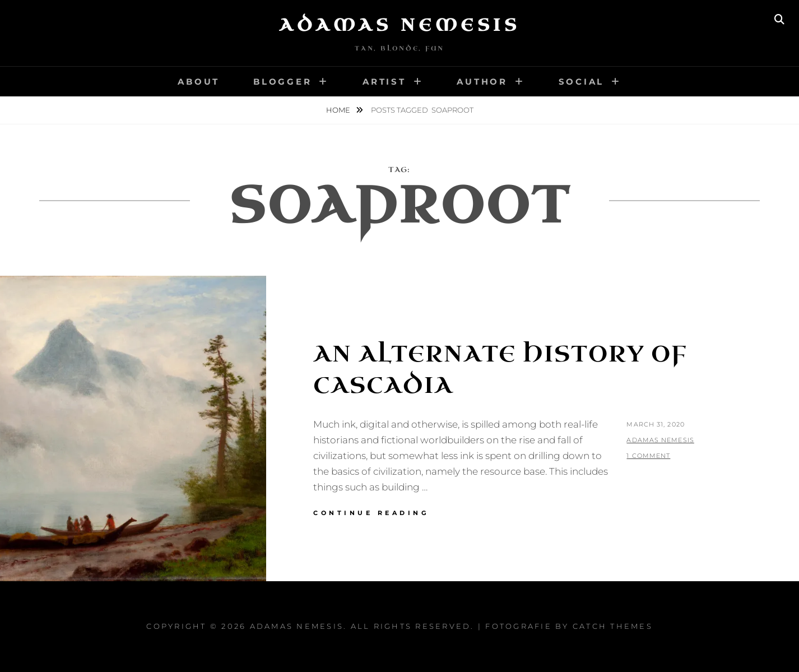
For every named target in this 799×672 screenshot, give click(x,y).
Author (482, 82)
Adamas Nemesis (399, 25)
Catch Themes (613, 626)
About (199, 82)
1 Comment (648, 456)
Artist (384, 82)
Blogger (282, 82)
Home (339, 110)
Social (582, 82)
